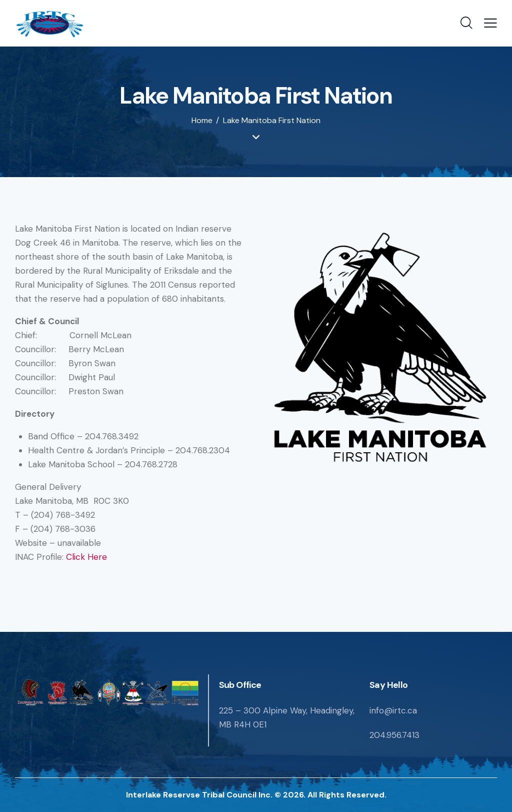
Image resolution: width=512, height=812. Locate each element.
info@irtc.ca (393, 710)
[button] (490, 24)
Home (202, 121)
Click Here (86, 557)
